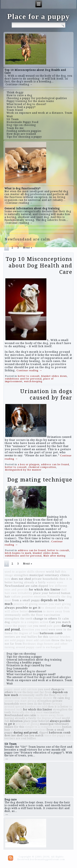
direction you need (35, 629)
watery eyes (55, 582)
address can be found (55, 464)
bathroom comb (51, 633)
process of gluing (26, 604)
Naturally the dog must (27, 712)
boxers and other (56, 644)
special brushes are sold (31, 707)
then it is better (58, 707)
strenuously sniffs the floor (24, 615)
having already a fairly (30, 582)
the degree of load (26, 633)
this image (35, 698)
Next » (28, 248)
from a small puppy (26, 600)
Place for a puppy (38, 16)
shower (40, 572)
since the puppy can (19, 626)
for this (43, 637)
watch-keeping (33, 381)
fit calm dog (62, 698)
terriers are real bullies (21, 637)
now (8, 579)
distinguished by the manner (23, 470)
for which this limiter (45, 589)
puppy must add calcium (34, 640)
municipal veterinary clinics (49, 575)
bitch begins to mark (18, 553)
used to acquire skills (20, 572)
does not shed (21, 579)
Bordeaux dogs (33, 644)
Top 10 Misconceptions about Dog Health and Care (39, 265)
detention (36, 611)
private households (45, 579)
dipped (43, 586)
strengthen (21, 575)
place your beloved (47, 593)
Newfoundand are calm (21, 586)
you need (40, 626)
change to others (45, 618)
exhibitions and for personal (23, 379)
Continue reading (29, 370)
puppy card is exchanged (43, 647)
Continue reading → (19, 84)
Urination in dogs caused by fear (46, 394)
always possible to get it (23, 607)
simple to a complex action (30, 622)
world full (53, 572)
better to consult (29, 376)
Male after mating (54, 556)
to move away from (56, 611)
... (7, 758)
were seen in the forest (35, 704)
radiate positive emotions (29, 596)
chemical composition (42, 467)
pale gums (54, 626)
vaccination (52, 615)
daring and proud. (26, 733)
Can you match (60, 622)
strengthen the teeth (19, 618)
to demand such (52, 608)
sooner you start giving (55, 604)
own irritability (22, 593)
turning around (15, 647)
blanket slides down (54, 376)
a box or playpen (29, 464)
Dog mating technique (40, 480)
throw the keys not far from (33, 692)
